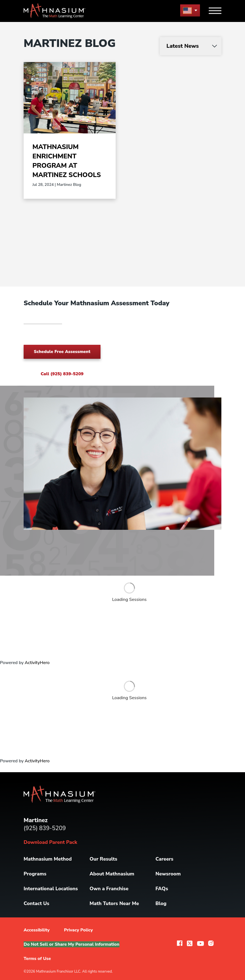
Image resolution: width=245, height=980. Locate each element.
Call (62, 374)
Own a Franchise (109, 889)
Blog (161, 903)
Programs (35, 874)
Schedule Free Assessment (62, 352)
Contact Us (36, 903)
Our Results (103, 859)
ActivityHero (37, 663)
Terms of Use (37, 959)
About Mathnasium (112, 874)
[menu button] (190, 10)
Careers (164, 859)
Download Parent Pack (50, 842)
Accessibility (37, 930)
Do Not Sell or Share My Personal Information (72, 944)
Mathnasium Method (48, 859)
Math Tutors (114, 903)
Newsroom (168, 874)
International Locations (51, 889)
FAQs (162, 889)
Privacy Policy (78, 930)
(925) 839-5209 (45, 828)
